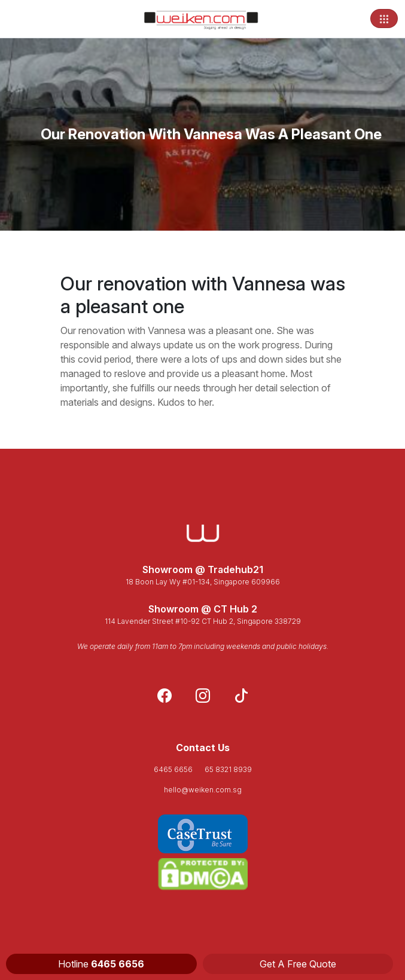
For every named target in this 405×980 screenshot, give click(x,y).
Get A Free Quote (298, 964)
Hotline (101, 964)
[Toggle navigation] (384, 19)
